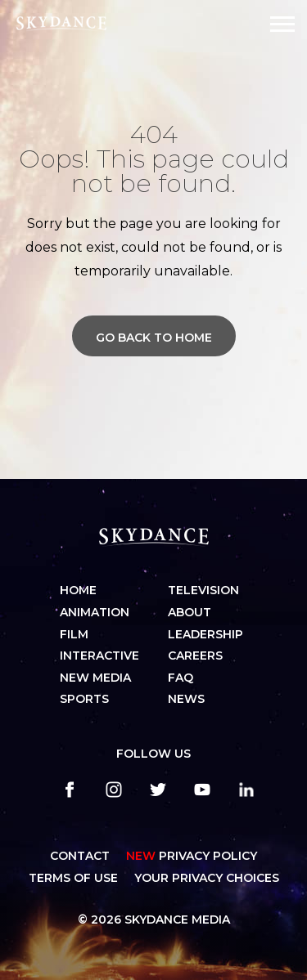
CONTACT (80, 856)
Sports (84, 699)
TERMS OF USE (73, 878)
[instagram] (114, 790)
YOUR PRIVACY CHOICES (207, 878)
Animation (95, 612)
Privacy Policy (192, 856)
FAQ (181, 678)
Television (203, 590)
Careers (195, 656)
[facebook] (70, 790)
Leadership (205, 634)
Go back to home (154, 338)
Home (78, 590)
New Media (95, 678)
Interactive (99, 656)
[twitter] (158, 790)
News (186, 699)
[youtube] (202, 790)
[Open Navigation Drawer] (282, 24)
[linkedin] (246, 790)
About (190, 612)
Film (74, 634)
